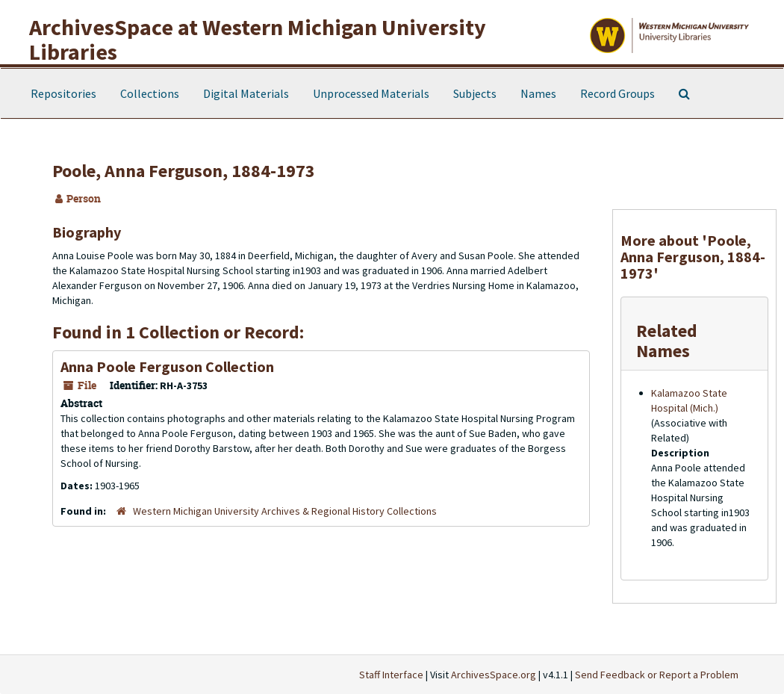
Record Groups (617, 93)
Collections (150, 93)
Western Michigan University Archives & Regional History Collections (285, 511)
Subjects (475, 93)
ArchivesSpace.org (494, 675)
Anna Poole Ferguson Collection (167, 366)
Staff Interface (391, 675)
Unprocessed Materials (371, 93)
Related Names (667, 340)
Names (538, 93)
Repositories (63, 93)
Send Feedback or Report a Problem (657, 675)
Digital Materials (246, 93)
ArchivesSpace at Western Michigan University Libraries (258, 39)
